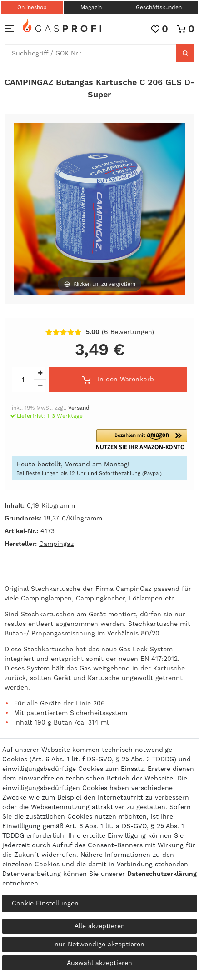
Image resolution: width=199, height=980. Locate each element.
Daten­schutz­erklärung (162, 874)
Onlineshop (32, 7)
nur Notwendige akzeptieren (99, 944)
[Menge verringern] (40, 386)
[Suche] (185, 53)
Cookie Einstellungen (45, 903)
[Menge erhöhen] (40, 373)
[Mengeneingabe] (23, 380)
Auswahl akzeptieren (99, 963)
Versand (79, 408)
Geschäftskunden (159, 7)
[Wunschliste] (160, 29)
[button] (144, 439)
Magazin (91, 7)
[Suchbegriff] (91, 53)
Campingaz (56, 544)
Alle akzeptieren (100, 926)
